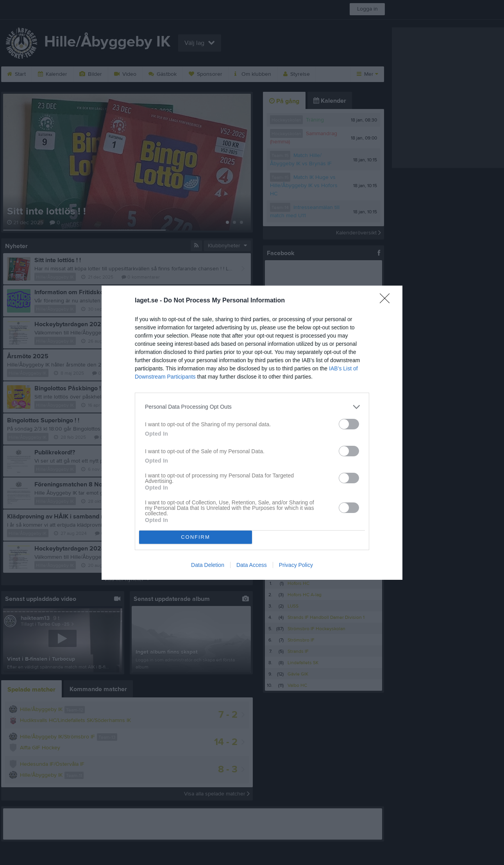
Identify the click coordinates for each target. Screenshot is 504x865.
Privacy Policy (296, 565)
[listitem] (252, 407)
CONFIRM (196, 537)
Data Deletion (208, 565)
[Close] (387, 301)
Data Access (252, 565)
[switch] (349, 424)
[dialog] (252, 433)
